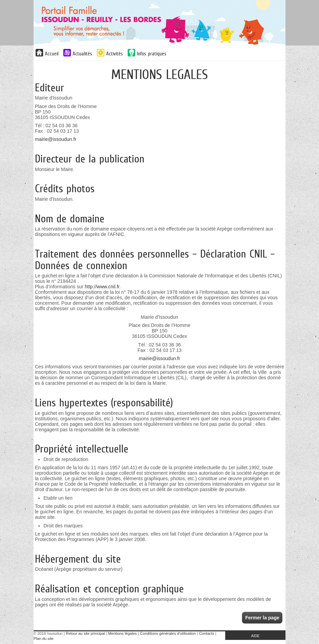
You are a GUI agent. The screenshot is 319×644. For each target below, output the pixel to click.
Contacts (207, 633)
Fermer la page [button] (262, 618)
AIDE (256, 636)
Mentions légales (123, 633)
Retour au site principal (85, 633)
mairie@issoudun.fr (56, 139)
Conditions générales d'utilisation (168, 633)
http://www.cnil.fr (102, 287)
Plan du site (43, 639)
